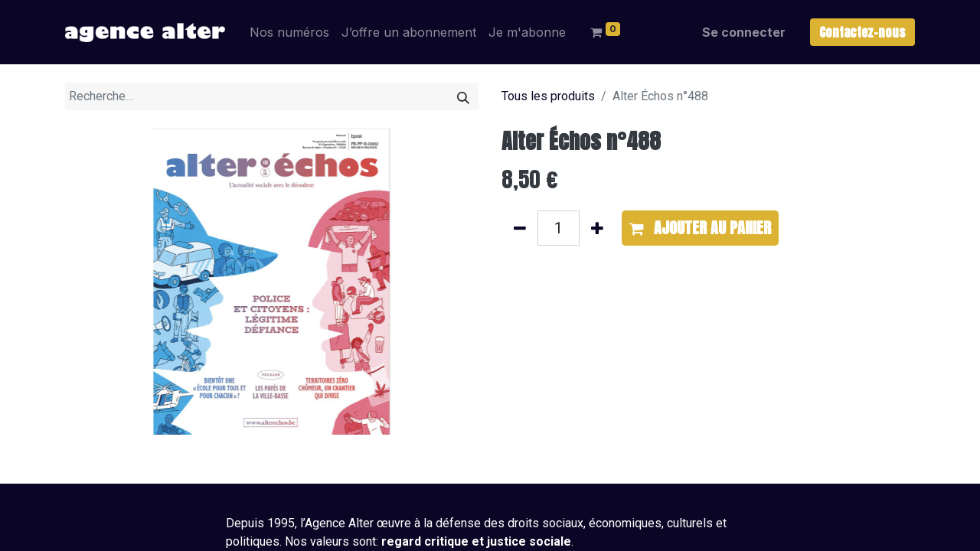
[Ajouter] (597, 228)
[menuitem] (289, 32)
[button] (700, 228)
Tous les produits (548, 96)
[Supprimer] (520, 228)
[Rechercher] (463, 96)
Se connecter (744, 32)
